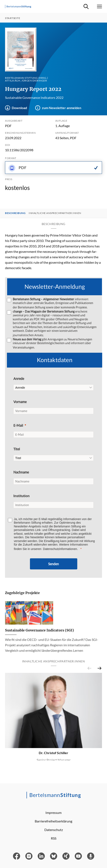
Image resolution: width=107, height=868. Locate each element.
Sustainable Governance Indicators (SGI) (39, 630)
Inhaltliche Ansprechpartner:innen (55, 213)
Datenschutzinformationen (60, 549)
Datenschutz (54, 830)
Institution (21, 496)
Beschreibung (15, 213)
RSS (54, 838)
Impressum (53, 813)
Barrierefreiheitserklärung (53, 821)
